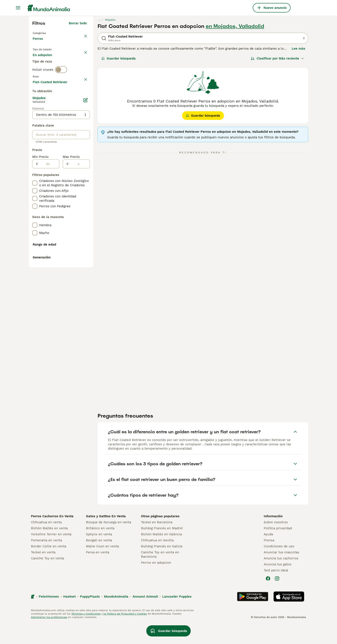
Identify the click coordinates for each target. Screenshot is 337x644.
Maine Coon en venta (102, 566)
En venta (43, 63)
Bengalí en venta (99, 560)
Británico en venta (100, 548)
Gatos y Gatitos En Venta (106, 536)
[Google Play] (253, 617)
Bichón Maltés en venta (49, 548)
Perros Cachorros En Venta (52, 536)
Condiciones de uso (279, 566)
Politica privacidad (278, 548)
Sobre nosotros (276, 542)
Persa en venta (98, 572)
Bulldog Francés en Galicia (162, 566)
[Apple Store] (289, 617)
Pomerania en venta (46, 560)
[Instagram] (277, 598)
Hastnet (69, 617)
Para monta (45, 73)
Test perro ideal (276, 590)
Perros (39, 43)
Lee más (298, 49)
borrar (82, 98)
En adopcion (69, 63)
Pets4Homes (49, 617)
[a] (79, 279)
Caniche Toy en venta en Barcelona (160, 574)
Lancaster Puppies (177, 617)
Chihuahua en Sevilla (157, 560)
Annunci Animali (145, 617)
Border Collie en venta (49, 566)
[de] (49, 279)
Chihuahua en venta (46, 542)
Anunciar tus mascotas (281, 572)
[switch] (61, 89)
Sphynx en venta (99, 554)
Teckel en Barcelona (157, 542)
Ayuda (268, 554)
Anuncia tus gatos (278, 584)
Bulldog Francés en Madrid (162, 548)
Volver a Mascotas (48, 33)
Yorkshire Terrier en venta (51, 554)
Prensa (269, 560)
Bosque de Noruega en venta (109, 542)
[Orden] (277, 58)
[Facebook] (268, 598)
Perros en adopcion (156, 583)
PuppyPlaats (90, 617)
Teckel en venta (43, 572)
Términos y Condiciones (86, 634)
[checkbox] (35, 119)
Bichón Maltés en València (161, 554)
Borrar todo (78, 23)
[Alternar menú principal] (18, 8)
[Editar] (86, 216)
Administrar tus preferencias (49, 637)
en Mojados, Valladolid (235, 26)
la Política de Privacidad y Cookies (125, 634)
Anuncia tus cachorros (281, 578)
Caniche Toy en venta (47, 578)
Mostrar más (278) (72, 197)
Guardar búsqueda (119, 58)
